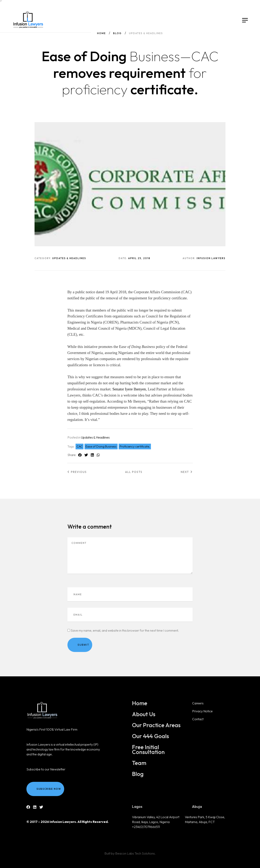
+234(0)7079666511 (146, 827)
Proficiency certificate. (135, 446)
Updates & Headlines (95, 437)
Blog (117, 33)
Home (101, 33)
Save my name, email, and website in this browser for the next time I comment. (125, 630)
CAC (80, 446)
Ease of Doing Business (101, 446)
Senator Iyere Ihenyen (129, 389)
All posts (134, 472)
